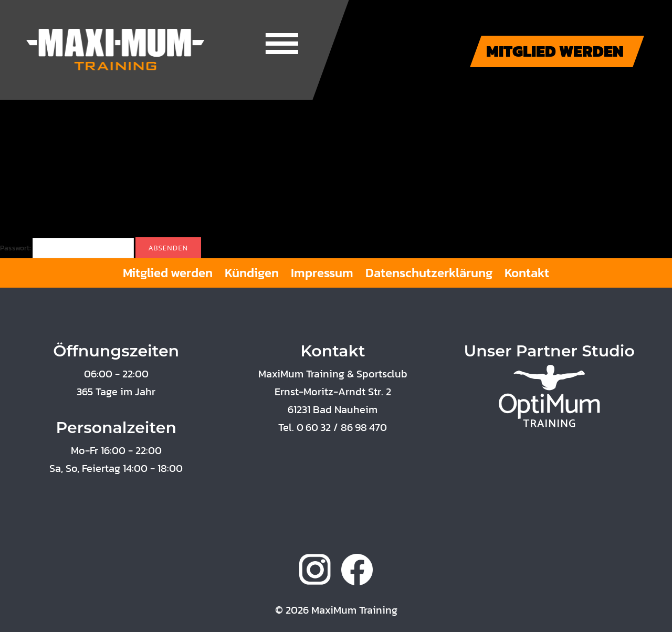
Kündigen (252, 273)
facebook (357, 570)
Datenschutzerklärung (429, 273)
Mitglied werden (168, 273)
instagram (315, 570)
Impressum (322, 273)
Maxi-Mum (115, 50)
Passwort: (67, 248)
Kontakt (527, 273)
